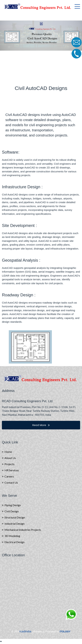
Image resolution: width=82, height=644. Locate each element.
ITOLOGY (65, 632)
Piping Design (13, 505)
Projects (9, 464)
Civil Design (12, 511)
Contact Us (11, 483)
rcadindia (25, 631)
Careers (9, 476)
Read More (41, 425)
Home (8, 452)
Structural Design (15, 517)
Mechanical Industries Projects (23, 530)
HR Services (12, 470)
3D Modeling (12, 536)
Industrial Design (14, 524)
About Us (10, 458)
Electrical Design (14, 542)
